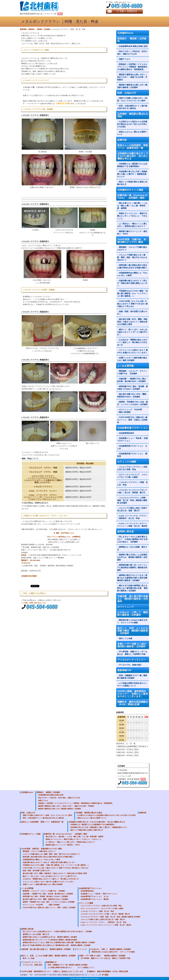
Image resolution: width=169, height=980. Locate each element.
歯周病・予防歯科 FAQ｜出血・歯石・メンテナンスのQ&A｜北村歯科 (132, 403)
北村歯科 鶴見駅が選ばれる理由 (133, 115)
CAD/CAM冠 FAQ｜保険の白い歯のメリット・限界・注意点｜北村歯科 (132, 420)
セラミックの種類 (127, 462)
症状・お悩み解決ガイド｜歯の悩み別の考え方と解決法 (132, 107)
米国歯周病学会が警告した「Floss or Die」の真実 (132, 274)
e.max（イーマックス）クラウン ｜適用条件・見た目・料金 (133, 517)
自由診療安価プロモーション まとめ (132, 447)
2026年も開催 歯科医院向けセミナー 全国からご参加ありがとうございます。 (133, 694)
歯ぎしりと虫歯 (126, 638)
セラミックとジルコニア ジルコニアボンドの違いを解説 (132, 476)
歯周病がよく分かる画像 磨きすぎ (132, 548)
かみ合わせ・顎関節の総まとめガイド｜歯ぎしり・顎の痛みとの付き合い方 (132, 342)
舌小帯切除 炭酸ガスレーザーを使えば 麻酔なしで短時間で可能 (132, 653)
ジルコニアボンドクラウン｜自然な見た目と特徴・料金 (132, 468)
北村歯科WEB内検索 (29, 576)
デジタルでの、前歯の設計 (130, 665)
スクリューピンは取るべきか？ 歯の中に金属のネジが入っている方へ (132, 351)
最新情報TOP (124, 670)
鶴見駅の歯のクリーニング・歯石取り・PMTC (132, 233)
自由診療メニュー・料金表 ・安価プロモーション (132, 439)
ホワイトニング (126, 607)
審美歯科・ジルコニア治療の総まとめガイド (132, 248)
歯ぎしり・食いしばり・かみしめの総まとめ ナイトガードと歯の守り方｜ (132, 332)
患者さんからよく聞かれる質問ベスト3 (132, 133)
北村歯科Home (125, 33)
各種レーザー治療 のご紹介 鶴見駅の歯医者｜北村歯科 (133, 645)
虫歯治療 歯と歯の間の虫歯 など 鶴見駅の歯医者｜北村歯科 (133, 599)
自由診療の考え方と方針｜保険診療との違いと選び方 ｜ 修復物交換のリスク (132, 174)
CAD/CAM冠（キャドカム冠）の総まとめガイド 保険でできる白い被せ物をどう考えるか (132, 304)
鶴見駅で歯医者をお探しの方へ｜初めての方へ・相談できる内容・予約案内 (132, 77)
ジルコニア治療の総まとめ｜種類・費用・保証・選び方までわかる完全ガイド (132, 257)
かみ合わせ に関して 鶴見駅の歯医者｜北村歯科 (133, 614)
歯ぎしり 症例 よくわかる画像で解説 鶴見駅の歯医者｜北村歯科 (133, 631)
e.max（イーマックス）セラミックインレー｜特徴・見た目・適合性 (132, 525)
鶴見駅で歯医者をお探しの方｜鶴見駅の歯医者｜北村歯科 (132, 86)
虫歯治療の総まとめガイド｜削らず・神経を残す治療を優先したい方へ (132, 283)
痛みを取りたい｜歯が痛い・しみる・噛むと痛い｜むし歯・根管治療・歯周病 (132, 206)
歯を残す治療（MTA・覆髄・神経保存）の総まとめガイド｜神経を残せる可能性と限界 (132, 322)
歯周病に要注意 (126, 531)
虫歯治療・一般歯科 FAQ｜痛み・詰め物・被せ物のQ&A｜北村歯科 (132, 380)
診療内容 (122, 140)
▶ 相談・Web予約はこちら (64, 533)
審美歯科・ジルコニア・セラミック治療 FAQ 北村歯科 (132, 372)
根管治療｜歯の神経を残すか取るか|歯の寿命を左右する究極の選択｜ (132, 266)
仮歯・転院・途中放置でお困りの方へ (132, 313)
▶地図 (105, 975)
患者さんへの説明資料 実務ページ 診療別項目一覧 (133, 147)
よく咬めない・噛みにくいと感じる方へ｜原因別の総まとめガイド (132, 225)
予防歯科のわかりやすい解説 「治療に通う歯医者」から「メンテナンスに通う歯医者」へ (132, 293)
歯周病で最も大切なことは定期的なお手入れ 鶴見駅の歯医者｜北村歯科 (132, 557)
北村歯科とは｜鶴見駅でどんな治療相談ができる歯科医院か (132, 165)
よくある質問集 (126, 366)
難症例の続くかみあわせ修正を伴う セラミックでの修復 (132, 621)
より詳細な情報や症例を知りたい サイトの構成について (133, 684)
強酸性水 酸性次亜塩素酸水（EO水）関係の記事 (133, 703)
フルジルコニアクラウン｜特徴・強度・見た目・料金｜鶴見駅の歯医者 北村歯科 (132, 500)
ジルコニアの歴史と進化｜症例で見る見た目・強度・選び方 (132, 509)
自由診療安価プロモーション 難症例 (132, 455)
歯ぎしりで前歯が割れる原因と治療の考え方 (132, 183)
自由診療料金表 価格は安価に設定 (133, 46)
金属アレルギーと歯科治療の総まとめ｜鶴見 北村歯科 (132, 359)
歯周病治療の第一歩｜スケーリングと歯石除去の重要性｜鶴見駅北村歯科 (132, 568)
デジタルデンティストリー (131, 660)
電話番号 (24, 560)
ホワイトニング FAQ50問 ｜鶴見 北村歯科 (132, 411)
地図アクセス (126, 59)
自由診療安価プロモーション (133, 428)
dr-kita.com (26, 563)
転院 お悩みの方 (127, 93)
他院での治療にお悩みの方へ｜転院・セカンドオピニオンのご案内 (132, 99)
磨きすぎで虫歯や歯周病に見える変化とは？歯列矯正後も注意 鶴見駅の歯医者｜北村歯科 (132, 588)
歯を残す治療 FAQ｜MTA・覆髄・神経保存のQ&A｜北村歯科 (133, 395)
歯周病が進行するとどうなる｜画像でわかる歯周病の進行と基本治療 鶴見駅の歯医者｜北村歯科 (133, 578)
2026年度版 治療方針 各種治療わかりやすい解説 (132, 241)
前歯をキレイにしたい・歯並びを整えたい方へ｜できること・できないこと (132, 216)
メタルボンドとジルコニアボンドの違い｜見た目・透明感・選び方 (132, 491)
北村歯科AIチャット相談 (130, 190)
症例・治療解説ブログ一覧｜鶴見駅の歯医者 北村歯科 (132, 677)
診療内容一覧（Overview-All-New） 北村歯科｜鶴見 (132, 197)
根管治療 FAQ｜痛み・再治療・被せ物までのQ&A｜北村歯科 (132, 388)
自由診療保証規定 (127, 433)
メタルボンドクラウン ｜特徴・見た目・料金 (132, 484)
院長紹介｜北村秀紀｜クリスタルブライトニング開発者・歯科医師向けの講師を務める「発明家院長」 (132, 67)
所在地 (24, 555)
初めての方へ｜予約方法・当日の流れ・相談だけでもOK (132, 53)
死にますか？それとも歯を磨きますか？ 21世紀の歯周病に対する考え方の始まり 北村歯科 (132, 539)
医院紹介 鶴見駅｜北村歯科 (132, 40)
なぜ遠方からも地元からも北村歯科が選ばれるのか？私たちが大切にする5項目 (132, 124)
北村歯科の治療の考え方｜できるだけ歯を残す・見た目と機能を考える (133, 156)
